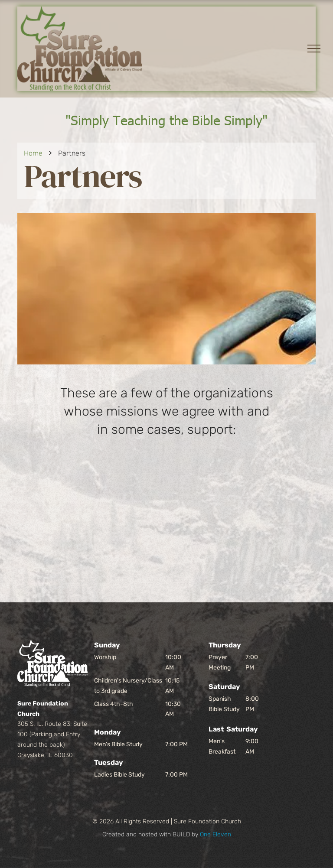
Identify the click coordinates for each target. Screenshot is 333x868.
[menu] (314, 49)
